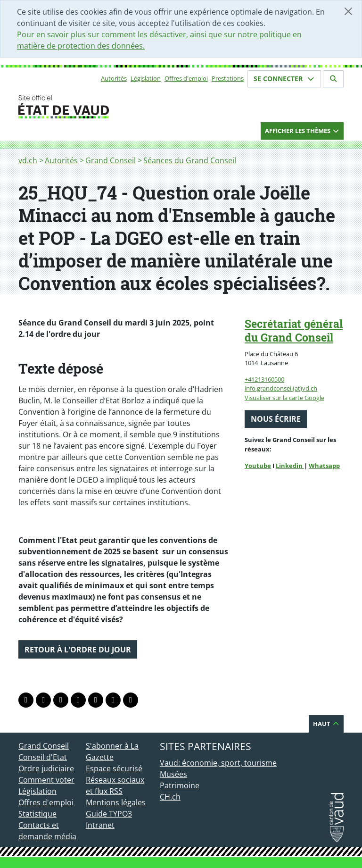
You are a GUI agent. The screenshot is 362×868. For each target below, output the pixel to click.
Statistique (37, 814)
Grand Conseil (111, 160)
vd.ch (28, 160)
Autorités (114, 78)
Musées (173, 774)
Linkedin (290, 466)
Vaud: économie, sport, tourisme (218, 763)
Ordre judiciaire (46, 768)
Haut (326, 724)
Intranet (100, 825)
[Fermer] (348, 11)
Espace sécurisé (114, 768)
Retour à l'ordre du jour (78, 650)
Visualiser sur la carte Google (284, 398)
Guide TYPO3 (109, 814)
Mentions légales (116, 802)
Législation (146, 78)
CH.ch (170, 797)
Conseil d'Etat (43, 757)
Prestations (228, 78)
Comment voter (46, 780)
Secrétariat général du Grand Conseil (294, 330)
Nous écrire (276, 419)
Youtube (258, 466)
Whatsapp (324, 466)
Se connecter (284, 79)
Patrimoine (180, 785)
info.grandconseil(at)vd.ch (281, 388)
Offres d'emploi (186, 78)
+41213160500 (264, 379)
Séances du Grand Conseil (190, 160)
